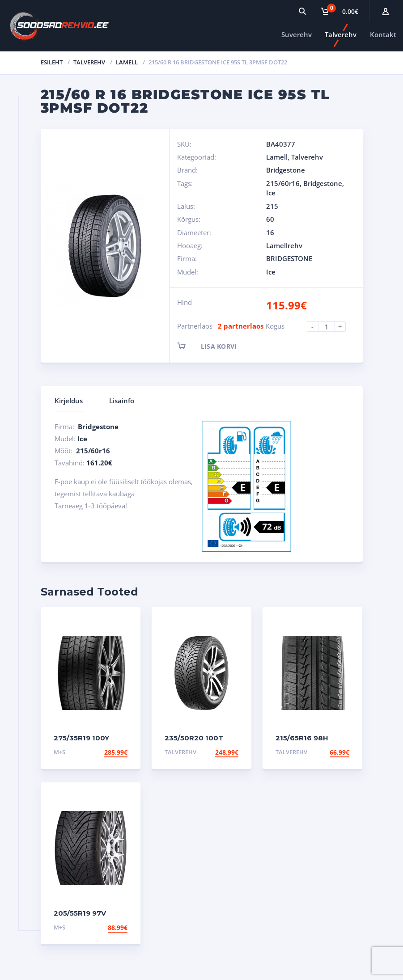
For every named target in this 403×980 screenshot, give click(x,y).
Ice (271, 193)
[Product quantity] (330, 327)
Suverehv (297, 34)
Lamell (127, 62)
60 (270, 219)
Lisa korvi (215, 346)
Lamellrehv (284, 245)
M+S (59, 752)
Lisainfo (122, 401)
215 (272, 206)
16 (270, 232)
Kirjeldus (69, 401)
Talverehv (341, 34)
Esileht (52, 62)
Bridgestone (286, 170)
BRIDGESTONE (289, 258)
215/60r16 (283, 183)
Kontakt (383, 34)
